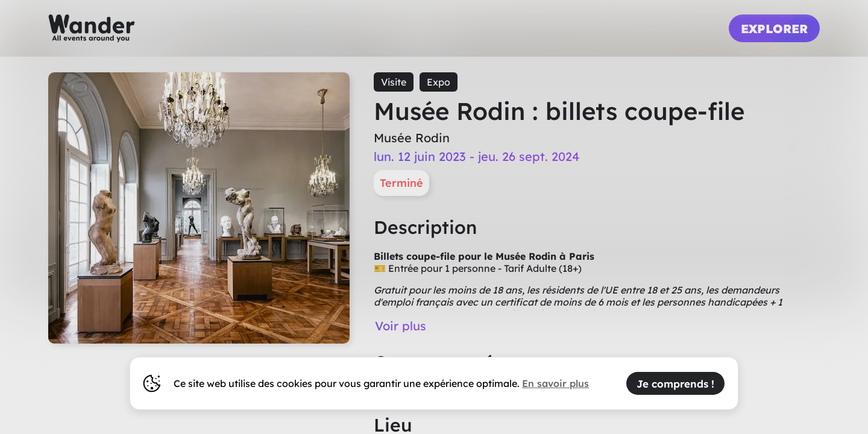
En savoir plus (555, 383)
